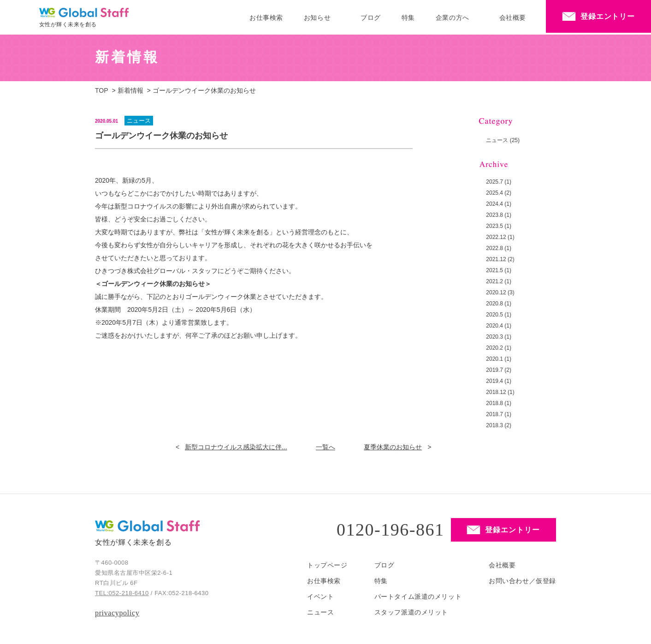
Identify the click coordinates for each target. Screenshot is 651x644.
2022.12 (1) (500, 237)
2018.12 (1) (500, 392)
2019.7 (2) (499, 370)
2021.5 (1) (499, 270)
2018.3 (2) (499, 425)
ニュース (320, 612)
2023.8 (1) (499, 215)
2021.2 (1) (499, 281)
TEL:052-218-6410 (122, 593)
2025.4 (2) (499, 193)
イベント (320, 596)
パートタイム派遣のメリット (418, 596)
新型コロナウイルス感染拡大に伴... (236, 447)
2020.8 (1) (499, 304)
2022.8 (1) (499, 248)
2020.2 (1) (499, 348)
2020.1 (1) (499, 359)
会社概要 (513, 18)
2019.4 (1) (499, 381)
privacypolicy (117, 613)
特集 (408, 18)
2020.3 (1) (499, 337)
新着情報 (130, 90)
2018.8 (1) (499, 403)
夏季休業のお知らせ (393, 447)
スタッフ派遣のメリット (411, 612)
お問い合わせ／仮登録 (522, 581)
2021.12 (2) (500, 259)
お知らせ (317, 18)
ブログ (371, 18)
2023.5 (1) (499, 226)
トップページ (327, 565)
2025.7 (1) (499, 182)
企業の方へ (453, 18)
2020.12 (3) (500, 292)
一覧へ (325, 447)
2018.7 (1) (499, 414)
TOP (102, 90)
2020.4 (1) (499, 326)
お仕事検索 (266, 18)
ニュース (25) (503, 140)
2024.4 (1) (499, 204)
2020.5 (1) (499, 315)
